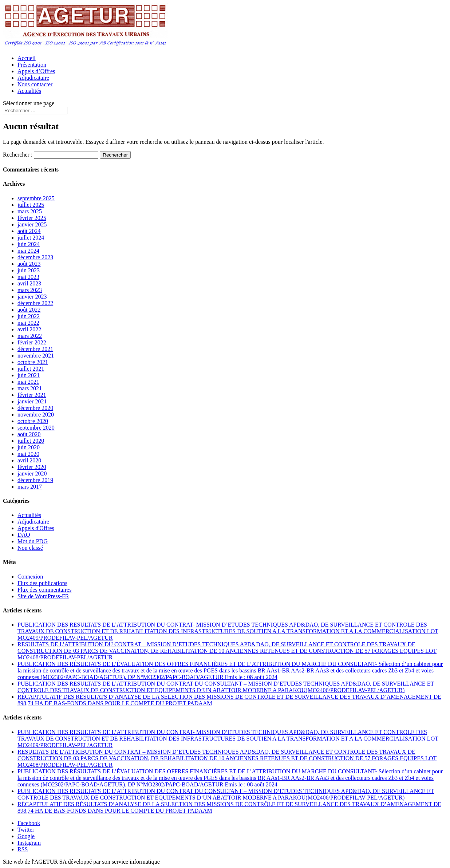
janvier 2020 (32, 474)
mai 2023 (28, 277)
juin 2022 (29, 316)
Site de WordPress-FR (43, 596)
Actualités (29, 91)
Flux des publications (42, 583)
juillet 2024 (31, 238)
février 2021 (32, 395)
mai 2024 (28, 251)
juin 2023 (29, 270)
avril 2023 (29, 283)
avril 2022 (29, 329)
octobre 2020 (33, 421)
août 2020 (29, 434)
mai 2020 (28, 454)
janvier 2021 (32, 401)
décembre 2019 (35, 480)
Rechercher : (18, 155)
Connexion (30, 577)
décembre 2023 (35, 257)
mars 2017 (30, 487)
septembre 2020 (36, 428)
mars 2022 (30, 336)
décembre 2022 (35, 303)
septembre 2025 (36, 198)
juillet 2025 (31, 205)
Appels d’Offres (36, 71)
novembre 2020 (36, 415)
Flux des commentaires (44, 590)
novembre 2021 (36, 356)
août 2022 (29, 310)
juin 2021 (29, 375)
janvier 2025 (32, 224)
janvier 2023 (32, 297)
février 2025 (32, 218)
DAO (24, 535)
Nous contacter (35, 84)
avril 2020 (29, 460)
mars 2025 (30, 211)
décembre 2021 (35, 349)
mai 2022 (28, 323)
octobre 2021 (33, 362)
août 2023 (29, 264)
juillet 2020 (31, 441)
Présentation (32, 65)
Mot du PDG (33, 541)
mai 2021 (28, 382)
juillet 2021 (31, 369)
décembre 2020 (35, 408)
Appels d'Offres (36, 528)
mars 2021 (30, 388)
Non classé (30, 548)
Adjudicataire (33, 78)
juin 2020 (29, 447)
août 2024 (29, 231)
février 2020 (32, 467)
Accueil (27, 58)
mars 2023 (30, 290)
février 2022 (32, 342)
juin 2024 (29, 244)
